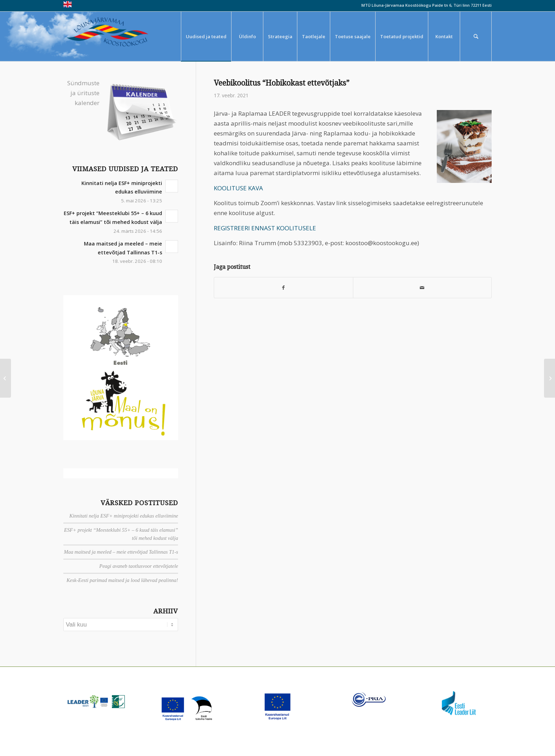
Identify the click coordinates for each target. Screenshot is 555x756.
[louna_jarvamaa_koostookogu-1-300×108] (112, 36)
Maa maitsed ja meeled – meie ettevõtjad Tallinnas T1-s (121, 552)
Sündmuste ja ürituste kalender (83, 93)
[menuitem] (206, 36)
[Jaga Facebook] (283, 288)
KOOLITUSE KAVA (238, 188)
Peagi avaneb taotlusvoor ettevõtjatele (139, 566)
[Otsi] (476, 36)
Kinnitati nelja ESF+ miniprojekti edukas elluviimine (124, 516)
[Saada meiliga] (422, 288)
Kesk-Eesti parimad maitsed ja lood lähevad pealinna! (122, 580)
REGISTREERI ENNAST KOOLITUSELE (265, 228)
